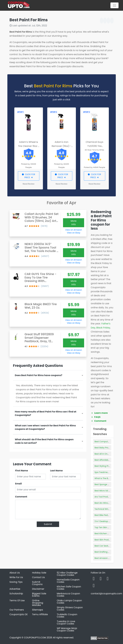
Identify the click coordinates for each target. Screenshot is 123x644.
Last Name (56, 471)
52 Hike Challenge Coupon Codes (67, 574)
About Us (15, 573)
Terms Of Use (17, 600)
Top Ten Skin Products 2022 (108, 527)
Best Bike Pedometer (105, 515)
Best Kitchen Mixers (104, 534)
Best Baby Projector (104, 448)
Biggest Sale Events (39, 595)
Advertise (15, 589)
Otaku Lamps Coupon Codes (69, 602)
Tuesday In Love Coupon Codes (66, 622)
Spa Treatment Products (107, 472)
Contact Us (38, 577)
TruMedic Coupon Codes (67, 616)
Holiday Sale (39, 573)
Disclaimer (38, 589)
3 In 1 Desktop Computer (107, 521)
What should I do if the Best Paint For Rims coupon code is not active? (44, 441)
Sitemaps (38, 610)
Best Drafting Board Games (108, 552)
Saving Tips (16, 582)
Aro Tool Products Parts (106, 497)
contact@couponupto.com (106, 594)
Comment (21, 497)
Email (19, 484)
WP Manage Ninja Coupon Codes (67, 629)
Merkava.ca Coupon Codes (68, 595)
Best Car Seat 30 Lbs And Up (109, 546)
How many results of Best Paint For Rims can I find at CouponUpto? (46, 413)
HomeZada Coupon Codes (68, 581)
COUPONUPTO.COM (35, 638)
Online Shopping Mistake (38, 603)
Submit (48, 524)
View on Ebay (74, 233)
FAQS (97, 417)
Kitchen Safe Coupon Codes (69, 588)
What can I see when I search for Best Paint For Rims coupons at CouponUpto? (45, 427)
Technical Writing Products (108, 509)
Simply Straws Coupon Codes (70, 609)
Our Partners (17, 610)
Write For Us (16, 577)
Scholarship (16, 594)
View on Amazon (74, 230)
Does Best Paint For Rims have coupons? (39, 375)
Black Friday (103, 328)
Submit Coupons (37, 583)
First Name (22, 471)
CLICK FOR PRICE (29, 176)
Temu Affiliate (40, 614)
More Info (74, 223)
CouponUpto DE (19, 614)
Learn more (101, 413)
